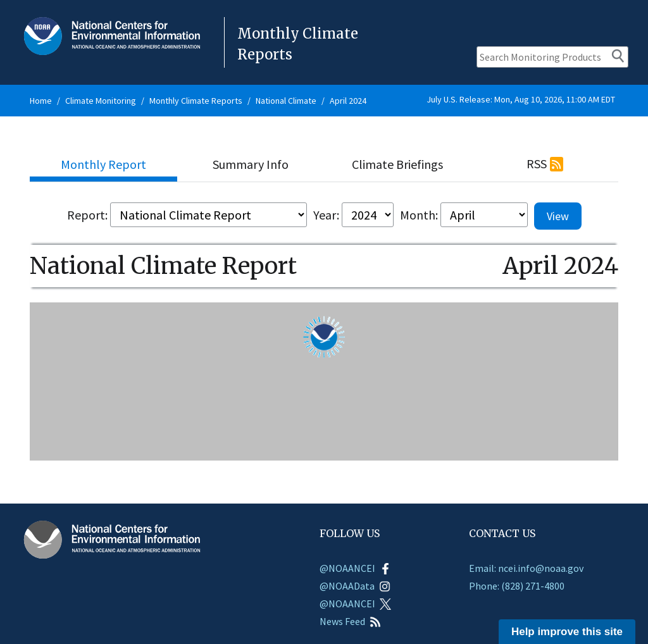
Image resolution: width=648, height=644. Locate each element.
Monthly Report (103, 164)
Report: (87, 215)
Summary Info (251, 164)
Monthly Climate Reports (196, 101)
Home (41, 101)
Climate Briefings (397, 164)
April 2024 (348, 101)
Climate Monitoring (101, 101)
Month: (419, 215)
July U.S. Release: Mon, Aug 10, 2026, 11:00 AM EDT (521, 99)
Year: (326, 215)
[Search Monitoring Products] (552, 57)
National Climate (286, 101)
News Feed (350, 621)
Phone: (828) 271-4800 (517, 586)
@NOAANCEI (355, 568)
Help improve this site (567, 632)
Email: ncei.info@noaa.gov (526, 568)
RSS (537, 164)
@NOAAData (355, 586)
